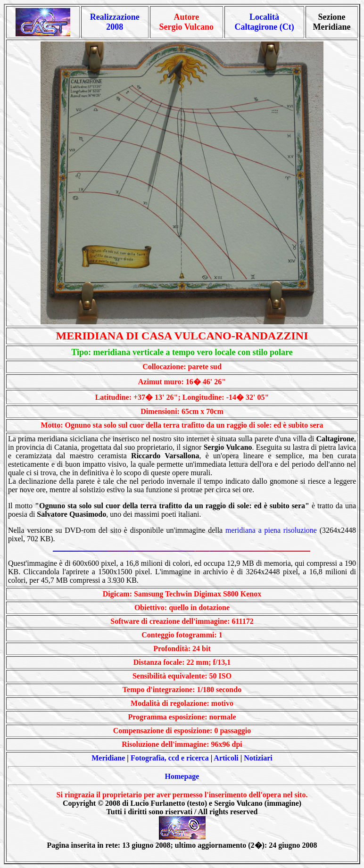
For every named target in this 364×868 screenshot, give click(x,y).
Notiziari (258, 758)
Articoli (226, 758)
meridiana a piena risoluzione (271, 530)
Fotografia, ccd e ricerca (170, 758)
